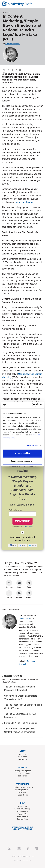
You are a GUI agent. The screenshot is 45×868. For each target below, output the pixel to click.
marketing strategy (24, 202)
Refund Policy (22, 811)
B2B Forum (22, 776)
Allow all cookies (22, 453)
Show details (32, 445)
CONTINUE (22, 521)
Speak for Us (23, 795)
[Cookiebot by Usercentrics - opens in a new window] (32, 405)
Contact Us (22, 806)
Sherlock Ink (25, 618)
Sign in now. (29, 527)
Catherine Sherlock (13, 44)
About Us (23, 754)
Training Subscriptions (23, 771)
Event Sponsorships (23, 790)
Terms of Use (22, 814)
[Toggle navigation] (40, 4)
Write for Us (23, 792)
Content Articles (12, 676)
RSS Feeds (23, 757)
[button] (13, 545)
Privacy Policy (22, 816)
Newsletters (22, 759)
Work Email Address (15, 510)
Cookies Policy (23, 819)
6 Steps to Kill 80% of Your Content (21, 723)
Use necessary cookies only (22, 461)
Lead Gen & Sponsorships (23, 787)
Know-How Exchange (23, 809)
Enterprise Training (23, 773)
